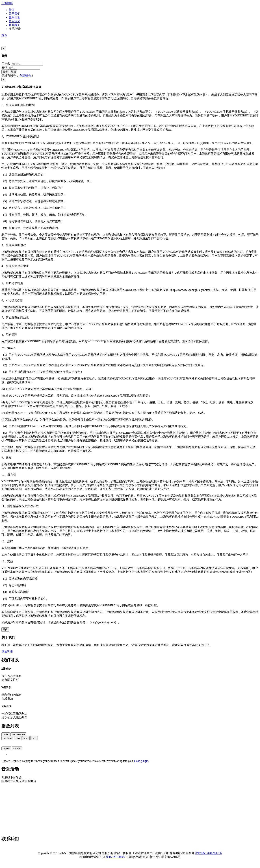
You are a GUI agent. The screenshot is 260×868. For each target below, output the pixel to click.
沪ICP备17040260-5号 (209, 853)
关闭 (5, 629)
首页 (12, 10)
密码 (4, 67)
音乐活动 (14, 21)
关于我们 (14, 14)
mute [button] (6, 734)
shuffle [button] (17, 748)
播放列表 (7, 652)
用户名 (6, 64)
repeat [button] (6, 748)
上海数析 (7, 3)
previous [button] (7, 738)
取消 (14, 72)
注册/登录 (15, 29)
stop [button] (26, 738)
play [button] (18, 738)
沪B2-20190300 (116, 857)
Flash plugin (141, 761)
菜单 (4, 35)
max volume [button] (18, 734)
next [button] (34, 738)
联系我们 (14, 25)
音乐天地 (14, 17)
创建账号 (25, 76)
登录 (5, 72)
